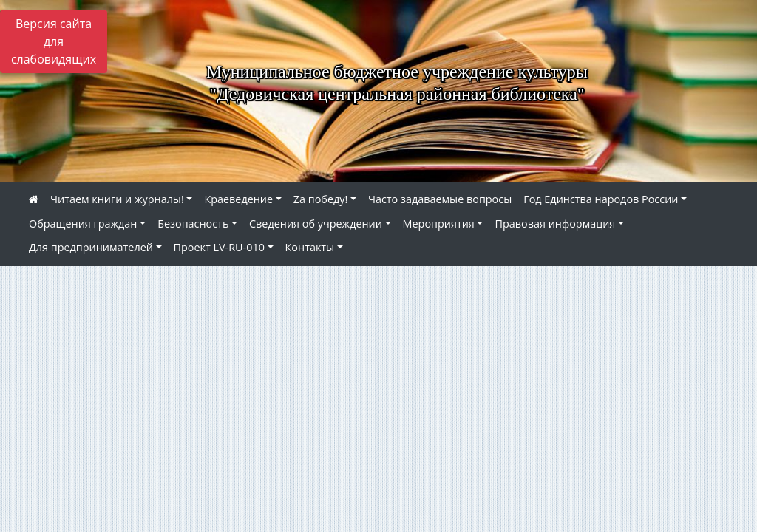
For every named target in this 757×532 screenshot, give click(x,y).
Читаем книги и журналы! (117, 199)
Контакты (310, 247)
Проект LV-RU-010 (219, 247)
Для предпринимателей (91, 247)
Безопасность (193, 224)
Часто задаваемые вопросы (440, 199)
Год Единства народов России (601, 199)
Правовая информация (555, 224)
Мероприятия (439, 224)
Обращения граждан (83, 224)
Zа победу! (320, 199)
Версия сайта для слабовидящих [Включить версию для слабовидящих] (54, 41)
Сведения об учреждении (316, 224)
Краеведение (238, 199)
